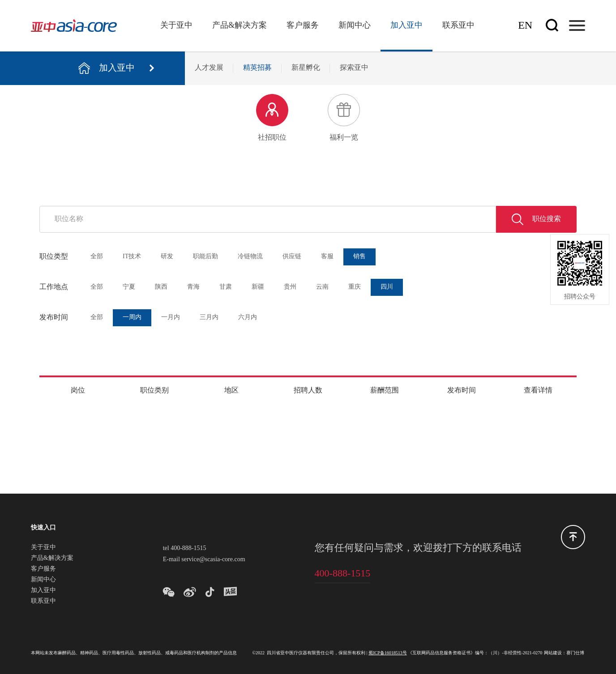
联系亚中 (458, 26)
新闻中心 (355, 26)
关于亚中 (176, 26)
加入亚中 (406, 26)
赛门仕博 (575, 653)
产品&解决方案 (240, 26)
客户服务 (303, 26)
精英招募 (257, 68)
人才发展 (209, 68)
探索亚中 (354, 68)
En (525, 26)
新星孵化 (306, 68)
